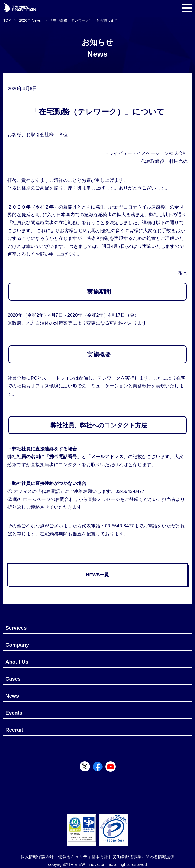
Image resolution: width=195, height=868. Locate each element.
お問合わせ (67, 499)
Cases (13, 679)
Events (14, 713)
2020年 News (30, 20)
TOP (7, 20)
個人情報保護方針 (37, 857)
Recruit (14, 730)
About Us (17, 662)
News (12, 696)
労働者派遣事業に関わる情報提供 (143, 857)
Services (16, 628)
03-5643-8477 (130, 491)
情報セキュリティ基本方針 (83, 857)
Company (17, 645)
